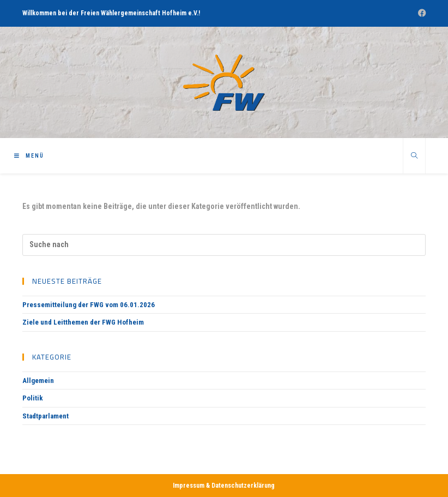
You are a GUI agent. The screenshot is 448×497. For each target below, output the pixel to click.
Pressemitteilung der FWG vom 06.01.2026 (89, 305)
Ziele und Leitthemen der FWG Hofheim (83, 322)
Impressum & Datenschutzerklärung (224, 486)
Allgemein (38, 381)
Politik (33, 398)
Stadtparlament (46, 416)
